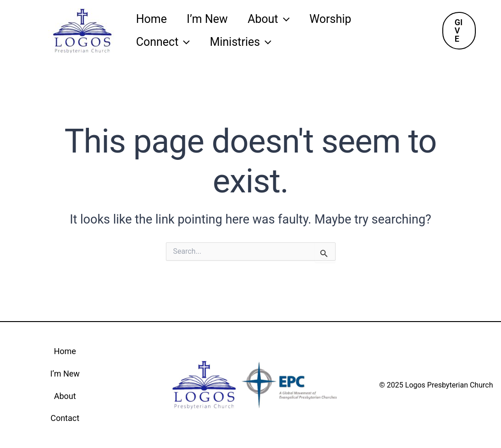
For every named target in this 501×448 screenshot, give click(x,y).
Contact (65, 418)
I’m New (212, 19)
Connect (165, 42)
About (276, 19)
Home (153, 19)
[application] (291, 19)
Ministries (245, 42)
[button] (460, 31)
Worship (341, 19)
